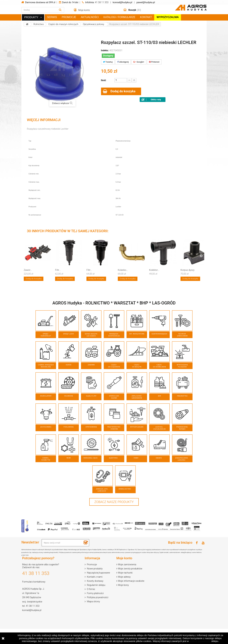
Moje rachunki (125, 573)
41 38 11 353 (102, 2)
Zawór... (28, 270)
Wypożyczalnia (168, 17)
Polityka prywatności (97, 597)
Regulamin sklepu (96, 585)
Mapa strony (93, 601)
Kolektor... (154, 270)
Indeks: (105, 50)
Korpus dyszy (187, 270)
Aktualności (90, 17)
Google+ (139, 62)
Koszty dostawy (95, 581)
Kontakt (146, 17)
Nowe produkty (94, 569)
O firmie (91, 589)
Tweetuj (108, 62)
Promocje (69, 17)
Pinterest (154, 62)
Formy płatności (95, 593)
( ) (134, 10)
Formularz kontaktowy (34, 582)
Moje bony (123, 585)
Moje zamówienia (127, 564)
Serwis (52, 17)
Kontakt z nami (94, 577)
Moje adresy (124, 577)
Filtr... (58, 270)
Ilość (104, 80)
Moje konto (124, 558)
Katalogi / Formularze (119, 17)
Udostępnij (123, 62)
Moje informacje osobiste (131, 581)
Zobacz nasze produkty (114, 502)
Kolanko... (123, 270)
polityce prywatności (200, 641)
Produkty (31, 17)
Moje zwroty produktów (130, 569)
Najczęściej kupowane (98, 573)
